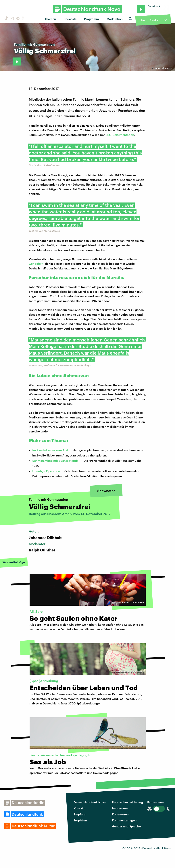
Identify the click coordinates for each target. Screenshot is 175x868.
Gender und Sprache (126, 826)
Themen (50, 19)
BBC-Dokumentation (120, 135)
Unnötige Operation (46, 471)
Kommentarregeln (125, 820)
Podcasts (70, 19)
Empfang (80, 814)
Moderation (115, 19)
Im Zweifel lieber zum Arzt (50, 450)
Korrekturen (120, 814)
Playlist (154, 20)
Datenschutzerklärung (127, 802)
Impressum (120, 808)
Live (142, 20)
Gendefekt (36, 264)
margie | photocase (163, 68)
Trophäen (80, 820)
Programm (92, 19)
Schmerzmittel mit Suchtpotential (56, 461)
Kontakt (79, 808)
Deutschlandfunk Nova (90, 802)
